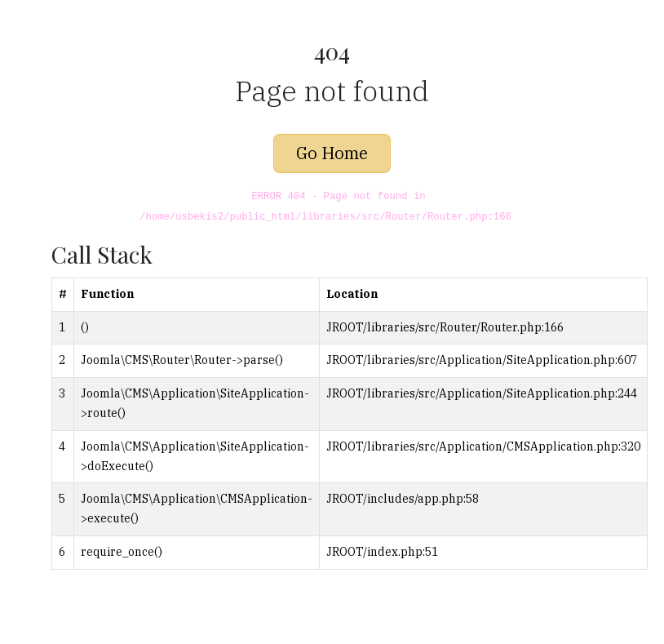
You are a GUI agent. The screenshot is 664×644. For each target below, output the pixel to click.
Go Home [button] (332, 153)
